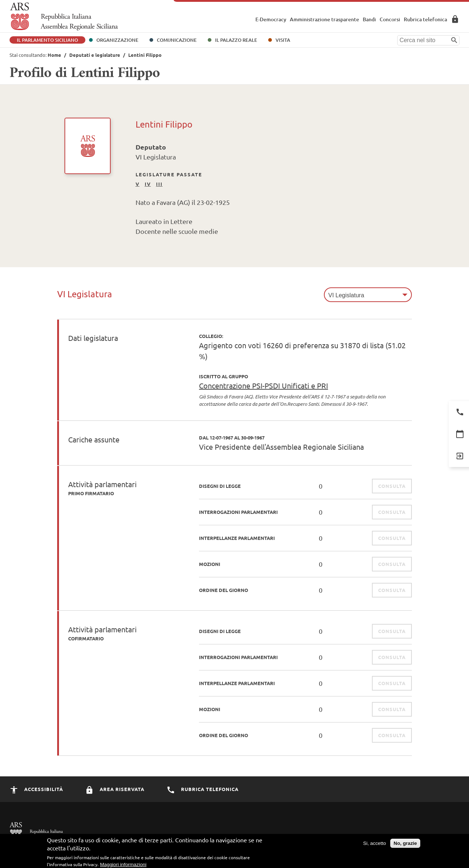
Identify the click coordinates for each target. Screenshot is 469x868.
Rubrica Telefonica (202, 789)
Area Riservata (455, 19)
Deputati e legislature (95, 55)
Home (54, 55)
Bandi (369, 19)
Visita (283, 40)
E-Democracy (271, 19)
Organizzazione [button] (117, 40)
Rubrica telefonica (425, 19)
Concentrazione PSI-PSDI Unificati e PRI (263, 385)
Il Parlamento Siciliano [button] (47, 40)
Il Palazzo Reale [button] (236, 40)
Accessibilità (36, 789)
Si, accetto (374, 845)
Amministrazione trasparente (324, 19)
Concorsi (390, 19)
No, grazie (405, 845)
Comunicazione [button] (177, 40)
